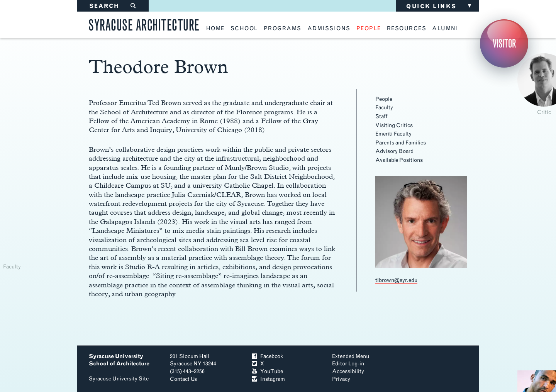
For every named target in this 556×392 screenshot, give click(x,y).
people (369, 29)
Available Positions (399, 160)
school (244, 29)
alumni (445, 29)
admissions (329, 29)
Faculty (384, 108)
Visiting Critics (394, 125)
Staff (381, 116)
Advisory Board (394, 151)
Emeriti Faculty (393, 134)
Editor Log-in (348, 364)
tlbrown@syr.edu (396, 280)
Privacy (341, 379)
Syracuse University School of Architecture (119, 360)
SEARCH (113, 6)
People (384, 99)
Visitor (504, 43)
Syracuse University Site (119, 379)
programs (283, 29)
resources (407, 29)
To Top (440, 367)
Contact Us (183, 379)
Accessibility (348, 371)
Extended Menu (351, 356)
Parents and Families (401, 143)
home (215, 29)
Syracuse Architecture (144, 24)
